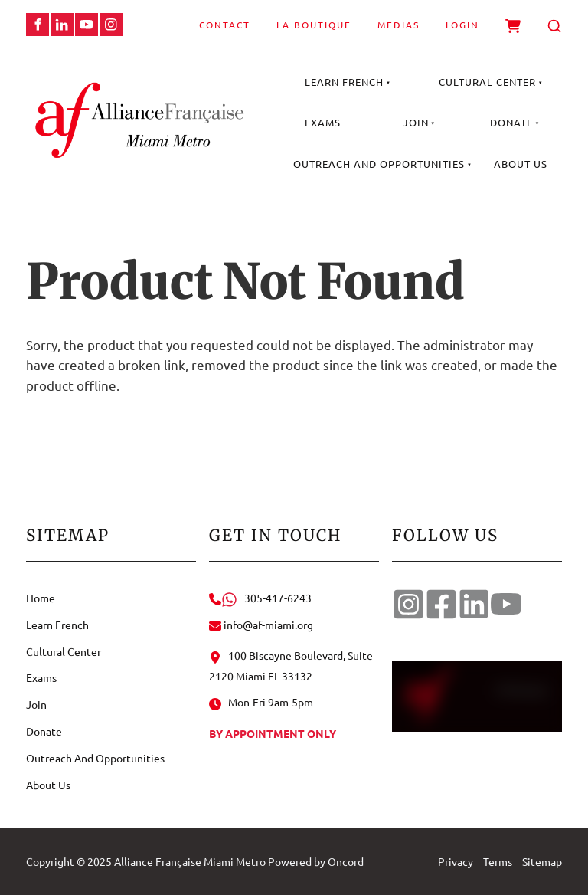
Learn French (344, 82)
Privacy (456, 861)
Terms (498, 861)
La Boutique (314, 25)
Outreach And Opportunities (379, 164)
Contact (225, 25)
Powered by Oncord (316, 861)
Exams (323, 122)
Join (416, 122)
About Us (521, 164)
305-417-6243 (260, 598)
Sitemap (542, 861)
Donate (511, 122)
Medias (399, 25)
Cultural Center (487, 82)
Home (41, 598)
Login (462, 25)
